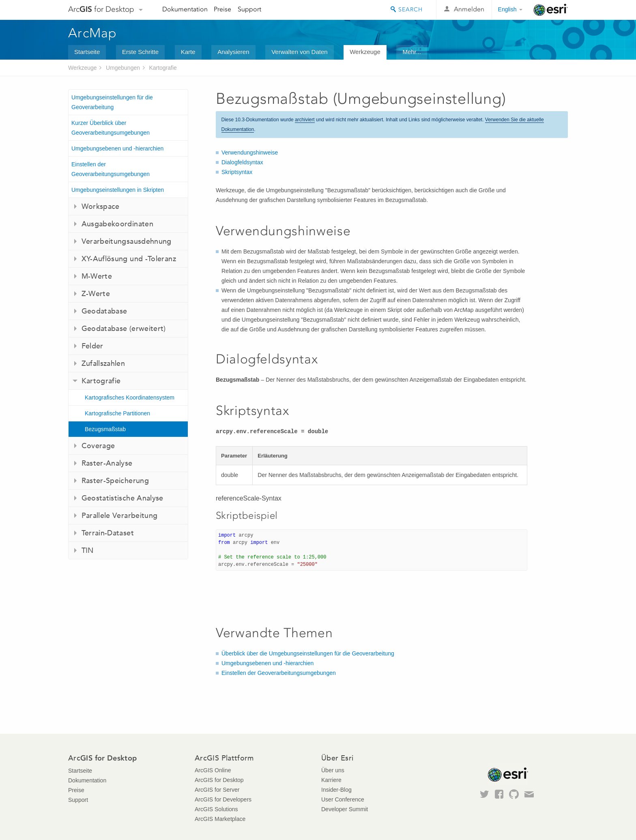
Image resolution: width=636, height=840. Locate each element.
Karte (188, 52)
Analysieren (233, 52)
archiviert (305, 120)
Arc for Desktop (101, 9)
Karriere (331, 780)
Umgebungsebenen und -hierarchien (117, 148)
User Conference (343, 799)
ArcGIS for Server (217, 790)
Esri (551, 10)
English (507, 9)
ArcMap (93, 33)
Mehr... (412, 52)
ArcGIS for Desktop (219, 780)
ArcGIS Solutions (216, 809)
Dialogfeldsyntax (242, 162)
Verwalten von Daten (299, 52)
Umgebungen (123, 68)
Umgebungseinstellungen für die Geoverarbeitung (112, 102)
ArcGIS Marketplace (220, 819)
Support (249, 9)
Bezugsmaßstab (105, 429)
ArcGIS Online (213, 770)
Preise (222, 9)
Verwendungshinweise (250, 153)
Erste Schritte (140, 52)
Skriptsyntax (237, 172)
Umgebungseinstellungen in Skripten (118, 190)
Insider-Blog (336, 790)
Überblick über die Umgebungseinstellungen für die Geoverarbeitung (308, 653)
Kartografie (163, 68)
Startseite (87, 52)
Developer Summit (345, 809)
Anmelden (469, 9)
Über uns (333, 770)
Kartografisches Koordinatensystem (130, 397)
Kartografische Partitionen (117, 413)
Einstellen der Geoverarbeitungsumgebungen (111, 169)
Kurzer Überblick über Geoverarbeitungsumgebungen (111, 128)
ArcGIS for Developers (223, 799)
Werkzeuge (365, 52)
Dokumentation (185, 9)
